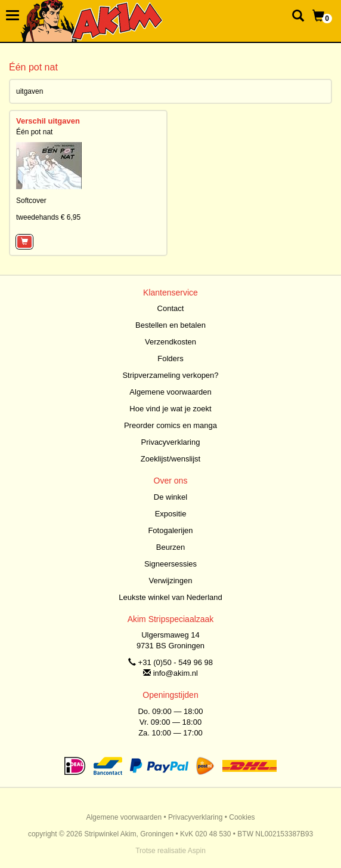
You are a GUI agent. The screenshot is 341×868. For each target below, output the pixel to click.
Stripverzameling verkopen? (170, 375)
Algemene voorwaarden (170, 392)
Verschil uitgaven (48, 121)
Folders (170, 358)
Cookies (242, 817)
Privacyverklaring (171, 442)
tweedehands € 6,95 (48, 217)
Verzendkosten (170, 342)
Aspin (197, 851)
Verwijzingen (171, 581)
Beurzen (170, 547)
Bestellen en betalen (170, 325)
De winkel (170, 497)
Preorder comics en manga (170, 425)
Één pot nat (34, 132)
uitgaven (30, 91)
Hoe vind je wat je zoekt (170, 409)
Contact (171, 308)
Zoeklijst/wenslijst (170, 459)
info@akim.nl (176, 673)
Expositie (171, 514)
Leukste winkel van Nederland (170, 597)
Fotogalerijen (170, 530)
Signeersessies (170, 564)
